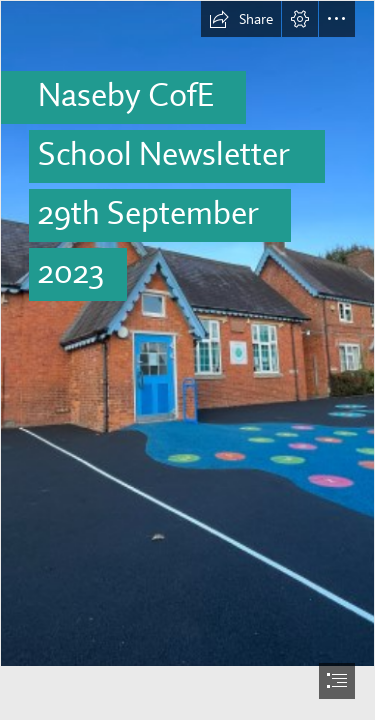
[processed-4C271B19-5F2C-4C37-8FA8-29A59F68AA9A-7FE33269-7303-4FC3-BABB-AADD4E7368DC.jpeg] (187, 333)
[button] (241, 19)
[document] (187, 360)
